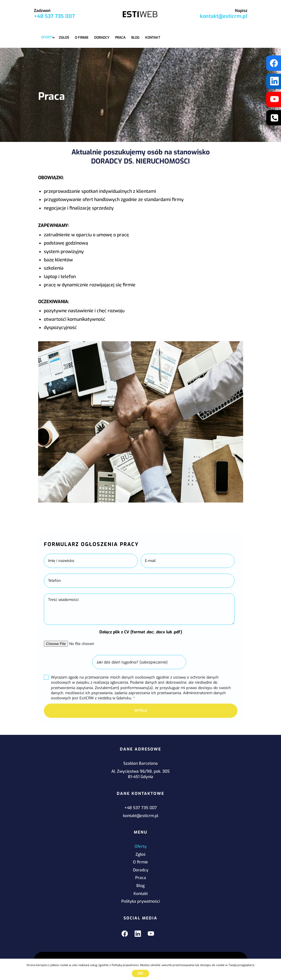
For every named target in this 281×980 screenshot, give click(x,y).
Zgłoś (64, 38)
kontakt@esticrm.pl (224, 16)
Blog (135, 38)
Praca (120, 38)
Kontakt (153, 38)
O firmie (82, 38)
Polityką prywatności (125, 965)
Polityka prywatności (140, 901)
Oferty (47, 37)
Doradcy (102, 38)
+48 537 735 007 (54, 16)
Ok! (140, 973)
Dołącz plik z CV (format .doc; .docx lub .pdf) (141, 632)
